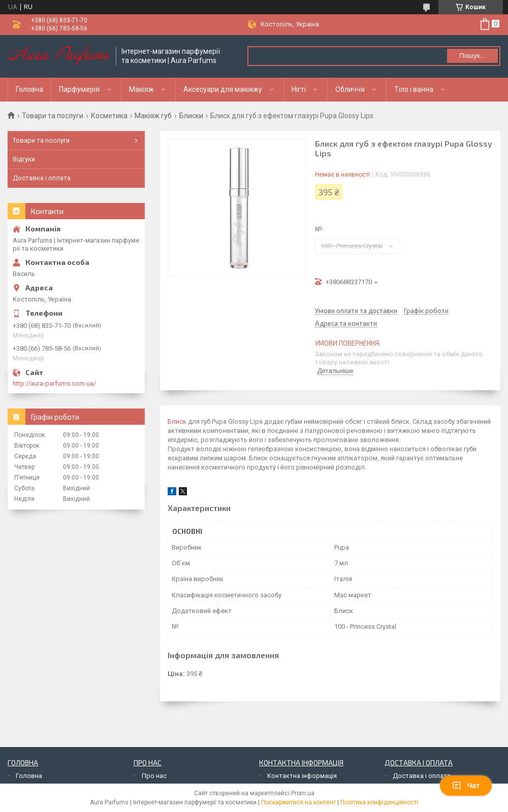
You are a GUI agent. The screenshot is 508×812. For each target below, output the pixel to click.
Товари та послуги (53, 116)
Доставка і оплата (42, 178)
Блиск (177, 421)
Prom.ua (303, 793)
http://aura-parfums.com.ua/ (54, 383)
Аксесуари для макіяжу (223, 89)
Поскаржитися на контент (298, 802)
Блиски (191, 116)
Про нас (154, 776)
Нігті (299, 89)
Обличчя (350, 89)
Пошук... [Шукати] (472, 56)
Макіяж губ (153, 116)
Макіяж (141, 89)
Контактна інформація (302, 776)
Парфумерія (79, 89)
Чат (466, 786)
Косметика (109, 116)
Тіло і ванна (414, 89)
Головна (29, 89)
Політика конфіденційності (379, 802)
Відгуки (24, 159)
